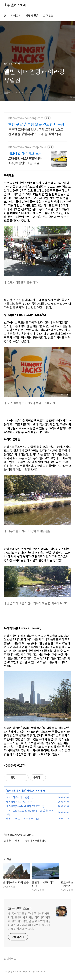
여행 (23, 791)
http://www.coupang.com (26, 118)
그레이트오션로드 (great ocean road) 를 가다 (29, 810)
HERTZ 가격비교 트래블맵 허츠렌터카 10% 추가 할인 (25, 153)
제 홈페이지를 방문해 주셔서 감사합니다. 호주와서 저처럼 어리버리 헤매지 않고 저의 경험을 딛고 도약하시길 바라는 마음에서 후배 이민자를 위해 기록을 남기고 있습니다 (29, 921)
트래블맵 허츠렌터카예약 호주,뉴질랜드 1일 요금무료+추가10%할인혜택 (25, 161)
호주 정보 (48, 15)
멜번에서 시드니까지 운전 (19, 802)
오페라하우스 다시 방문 (18, 797)
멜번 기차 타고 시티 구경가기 (21, 818)
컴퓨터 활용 (32, 15)
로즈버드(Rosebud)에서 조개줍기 (23, 806)
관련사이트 (10, 959)
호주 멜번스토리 (15, 5)
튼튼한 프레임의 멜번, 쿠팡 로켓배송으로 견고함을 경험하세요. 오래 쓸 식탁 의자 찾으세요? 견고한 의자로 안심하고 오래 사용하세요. (36, 132)
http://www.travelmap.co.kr (27, 147)
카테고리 (16, 15)
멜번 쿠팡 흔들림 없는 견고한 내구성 (36, 124)
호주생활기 (12, 791)
